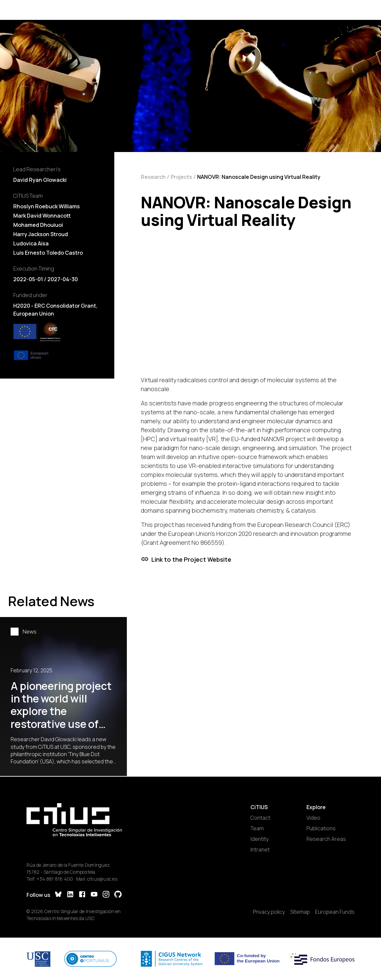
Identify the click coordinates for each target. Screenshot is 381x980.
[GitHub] (118, 895)
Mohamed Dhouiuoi (38, 225)
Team (257, 828)
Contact (260, 818)
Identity (260, 839)
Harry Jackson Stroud (41, 234)
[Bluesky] (58, 895)
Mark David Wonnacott (42, 216)
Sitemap (300, 912)
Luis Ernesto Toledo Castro (48, 253)
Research (153, 177)
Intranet (260, 850)
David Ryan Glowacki (40, 180)
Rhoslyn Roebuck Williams (47, 206)
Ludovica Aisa (31, 243)
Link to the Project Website (186, 559)
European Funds (335, 912)
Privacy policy (269, 912)
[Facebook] (82, 895)
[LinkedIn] (70, 895)
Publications (321, 828)
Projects (181, 177)
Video (313, 818)
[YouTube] (94, 895)
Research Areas (326, 839)
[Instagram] (106, 895)
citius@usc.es (102, 879)
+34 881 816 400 (55, 879)
